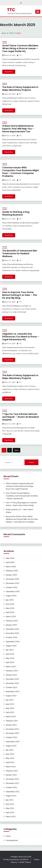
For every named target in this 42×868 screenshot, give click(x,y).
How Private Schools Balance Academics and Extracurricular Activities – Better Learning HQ (22, 496)
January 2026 (11, 575)
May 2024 (10, 658)
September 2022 (13, 741)
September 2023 (13, 691)
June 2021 (10, 804)
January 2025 (11, 625)
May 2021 (10, 808)
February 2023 (12, 721)
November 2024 (12, 633)
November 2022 (12, 733)
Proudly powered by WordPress (16, 859)
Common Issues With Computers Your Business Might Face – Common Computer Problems (21, 172)
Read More (9, 72)
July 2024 (10, 650)
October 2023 (12, 687)
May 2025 (10, 608)
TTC (11, 10)
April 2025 (10, 612)
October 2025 (12, 587)
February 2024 (12, 671)
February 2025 (12, 621)
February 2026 (12, 571)
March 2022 (11, 767)
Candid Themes (25, 862)
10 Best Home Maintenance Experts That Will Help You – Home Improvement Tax (18, 129)
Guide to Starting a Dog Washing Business (16, 213)
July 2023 (10, 700)
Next (16, 450)
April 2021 (10, 812)
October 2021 (12, 787)
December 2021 (12, 779)
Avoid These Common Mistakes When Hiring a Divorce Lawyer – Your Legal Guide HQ (20, 48)
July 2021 (10, 800)
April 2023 (10, 712)
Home (5, 42)
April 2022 (10, 762)
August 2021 (11, 796)
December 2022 (12, 729)
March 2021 (11, 816)
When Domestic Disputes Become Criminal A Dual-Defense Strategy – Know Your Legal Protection (20, 486)
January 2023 (11, 725)
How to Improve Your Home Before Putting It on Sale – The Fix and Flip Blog (20, 295)
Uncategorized (12, 840)
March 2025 (11, 616)
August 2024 (11, 646)
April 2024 (10, 662)
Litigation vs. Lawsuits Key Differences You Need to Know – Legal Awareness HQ (21, 337)
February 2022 (12, 771)
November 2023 (12, 683)
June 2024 (10, 654)
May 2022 (10, 758)
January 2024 (11, 675)
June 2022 (10, 754)
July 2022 (10, 750)
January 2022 (11, 775)
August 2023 (11, 696)
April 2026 (10, 562)
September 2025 (13, 591)
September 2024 (13, 641)
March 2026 (11, 567)
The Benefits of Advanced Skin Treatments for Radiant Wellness (20, 253)
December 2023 (12, 679)
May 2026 (10, 558)
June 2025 (10, 604)
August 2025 (11, 596)
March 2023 (11, 716)
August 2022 (11, 746)
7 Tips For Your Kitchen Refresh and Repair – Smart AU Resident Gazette (21, 417)
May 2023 (10, 708)
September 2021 (13, 792)
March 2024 (11, 667)
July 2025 (10, 600)
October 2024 (12, 637)
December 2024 (12, 629)
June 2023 (10, 704)
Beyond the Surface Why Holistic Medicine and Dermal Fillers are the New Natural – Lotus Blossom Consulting (22, 519)
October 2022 (12, 737)
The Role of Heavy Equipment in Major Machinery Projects (20, 89)
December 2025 (12, 579)
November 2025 (12, 583)
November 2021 (12, 783)
